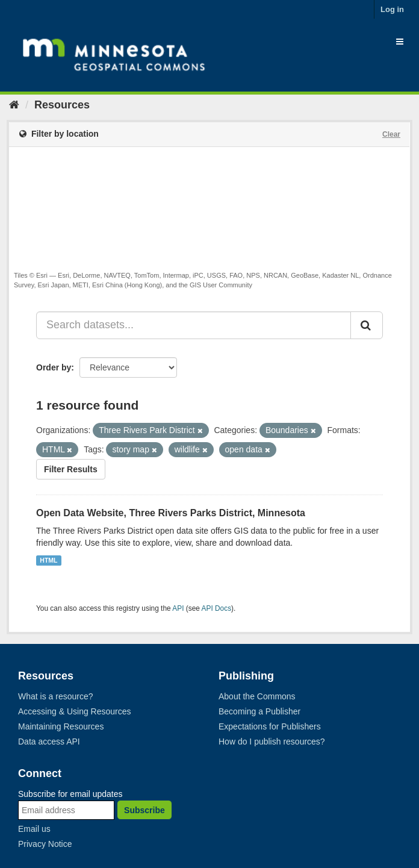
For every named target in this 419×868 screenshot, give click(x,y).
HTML (48, 560)
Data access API (49, 742)
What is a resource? (56, 696)
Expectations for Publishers (270, 726)
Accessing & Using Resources (75, 711)
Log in (392, 9)
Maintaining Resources (61, 726)
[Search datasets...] (194, 325)
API (178, 608)
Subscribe (144, 810)
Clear (391, 134)
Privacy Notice (45, 844)
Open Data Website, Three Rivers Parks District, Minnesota (171, 513)
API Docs (217, 608)
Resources (62, 105)
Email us (34, 829)
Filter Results (71, 469)
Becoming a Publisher (259, 711)
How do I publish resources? (272, 742)
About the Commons (257, 696)
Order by (54, 367)
